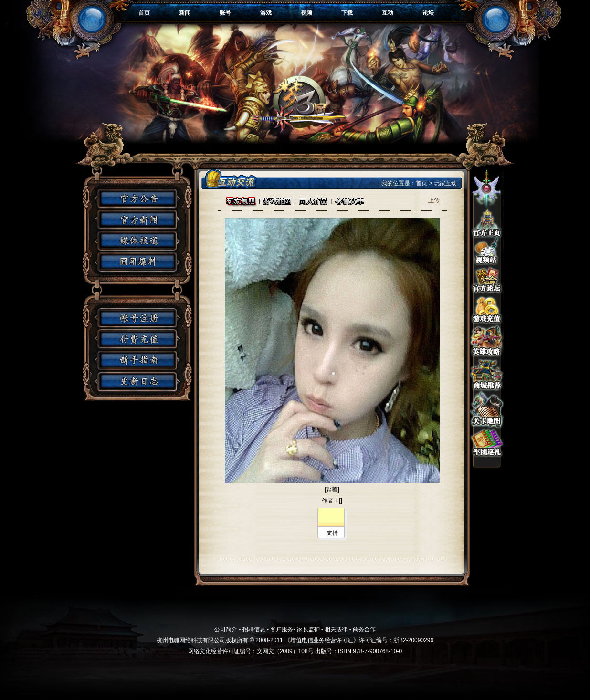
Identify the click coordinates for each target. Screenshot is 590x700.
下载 (347, 13)
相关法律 (336, 629)
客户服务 (282, 629)
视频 (306, 13)
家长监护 (308, 629)
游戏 (266, 13)
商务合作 (364, 629)
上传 (434, 200)
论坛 (428, 13)
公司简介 (226, 629)
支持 (332, 533)
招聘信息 (254, 629)
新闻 (185, 13)
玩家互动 (445, 183)
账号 (225, 13)
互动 (388, 13)
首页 (144, 13)
